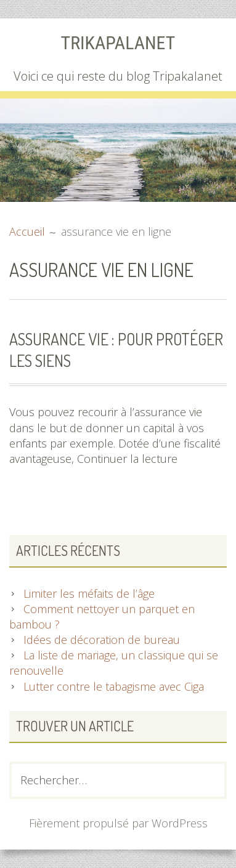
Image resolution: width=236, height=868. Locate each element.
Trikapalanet (118, 43)
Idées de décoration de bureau (102, 640)
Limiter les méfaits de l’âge (89, 593)
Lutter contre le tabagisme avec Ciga (114, 686)
